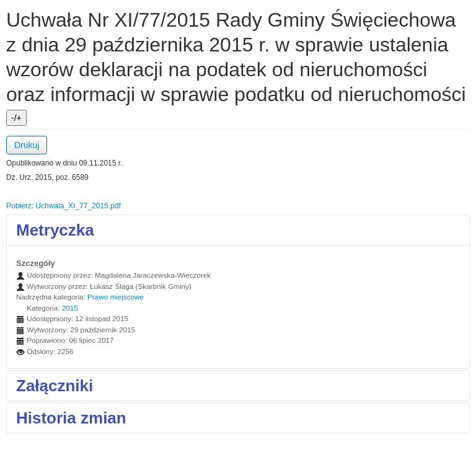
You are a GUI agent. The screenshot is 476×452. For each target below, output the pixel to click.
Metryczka (55, 230)
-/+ (16, 118)
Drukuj (27, 145)
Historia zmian (71, 418)
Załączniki (55, 386)
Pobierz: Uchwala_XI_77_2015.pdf (64, 206)
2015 (70, 308)
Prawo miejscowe (116, 297)
